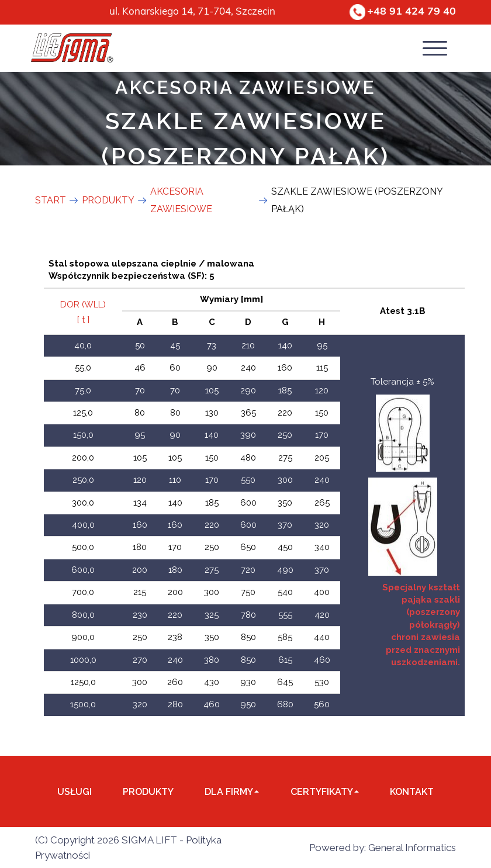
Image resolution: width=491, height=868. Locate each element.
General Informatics (412, 848)
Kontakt (412, 792)
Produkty (148, 792)
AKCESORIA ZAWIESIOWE (246, 86)
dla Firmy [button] (232, 792)
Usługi (75, 792)
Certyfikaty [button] (325, 792)
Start (51, 200)
